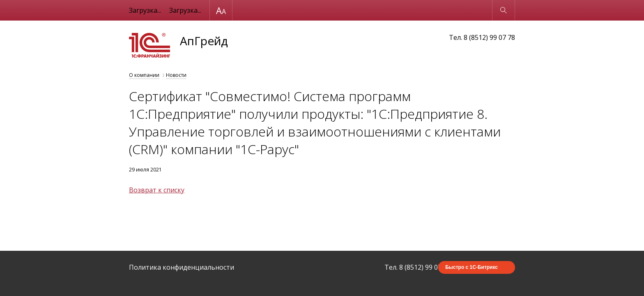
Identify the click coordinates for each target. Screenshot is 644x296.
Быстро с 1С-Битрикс (471, 267)
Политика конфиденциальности (182, 267)
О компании (144, 75)
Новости (176, 75)
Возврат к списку (157, 190)
